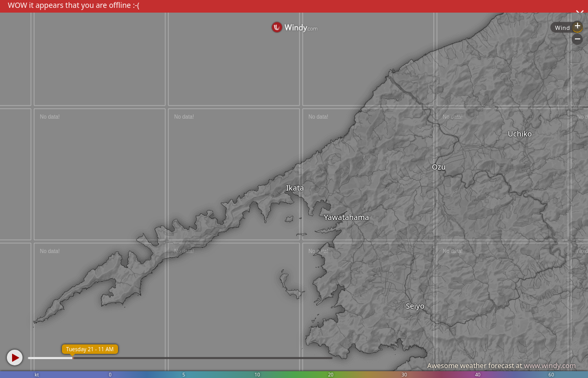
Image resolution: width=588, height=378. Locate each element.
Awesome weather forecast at (501, 365)
